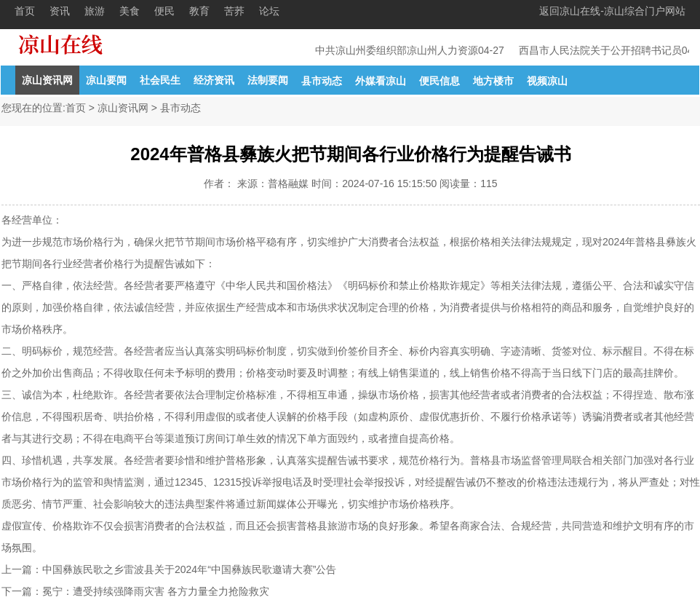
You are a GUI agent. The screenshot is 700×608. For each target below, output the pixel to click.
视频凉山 (547, 81)
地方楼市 (493, 81)
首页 (25, 11)
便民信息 (440, 81)
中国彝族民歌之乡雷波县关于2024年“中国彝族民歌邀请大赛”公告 (189, 569)
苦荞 (234, 11)
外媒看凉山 (381, 81)
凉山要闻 (106, 80)
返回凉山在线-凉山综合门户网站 (612, 11)
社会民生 (160, 80)
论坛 (269, 11)
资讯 (60, 11)
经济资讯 (214, 80)
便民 (164, 11)
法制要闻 (268, 80)
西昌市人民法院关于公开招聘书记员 (601, 50)
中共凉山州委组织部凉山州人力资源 (397, 50)
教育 (199, 11)
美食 (130, 11)
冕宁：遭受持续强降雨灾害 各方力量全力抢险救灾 (156, 591)
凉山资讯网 (47, 80)
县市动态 (322, 81)
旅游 (95, 11)
